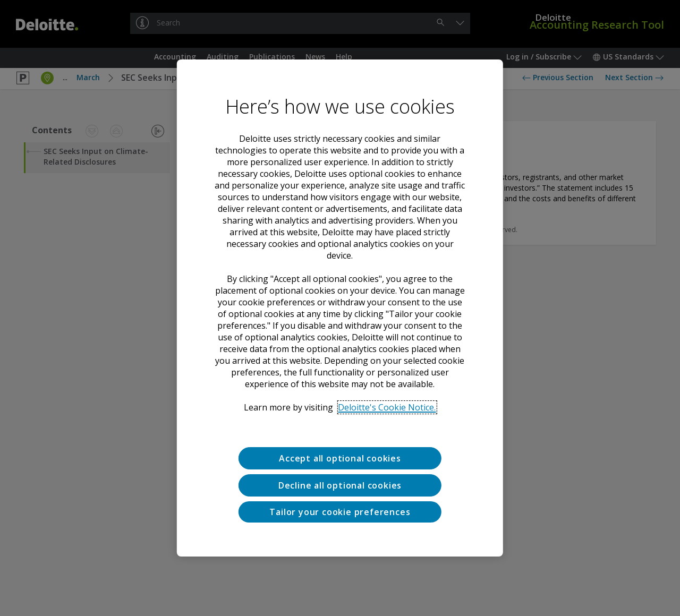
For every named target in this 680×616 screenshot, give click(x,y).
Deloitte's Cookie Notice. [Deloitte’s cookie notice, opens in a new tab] (387, 407)
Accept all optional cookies (340, 458)
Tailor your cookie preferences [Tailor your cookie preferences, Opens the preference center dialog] (340, 512)
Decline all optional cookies (340, 485)
